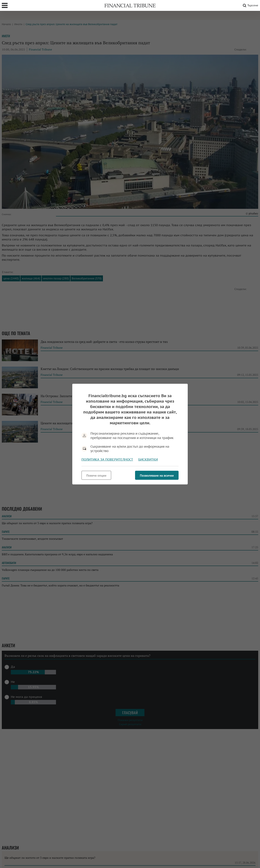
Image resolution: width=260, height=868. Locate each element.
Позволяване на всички (157, 475)
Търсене (250, 5)
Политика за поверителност (107, 459)
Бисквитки (148, 459)
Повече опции (96, 475)
